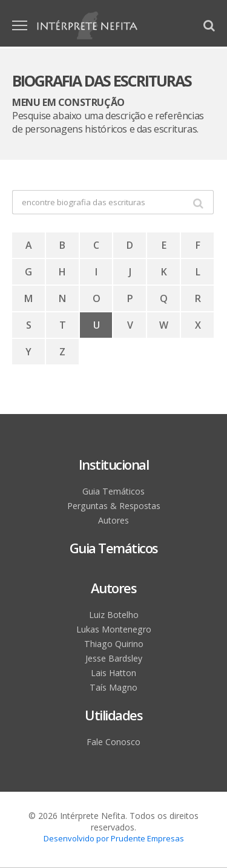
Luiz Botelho (113, 615)
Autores (114, 520)
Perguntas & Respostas (113, 506)
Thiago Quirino (114, 644)
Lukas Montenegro (113, 629)
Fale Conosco (113, 742)
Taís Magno (113, 687)
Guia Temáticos (114, 491)
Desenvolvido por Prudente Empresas (114, 838)
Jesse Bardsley (113, 658)
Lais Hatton (114, 673)
